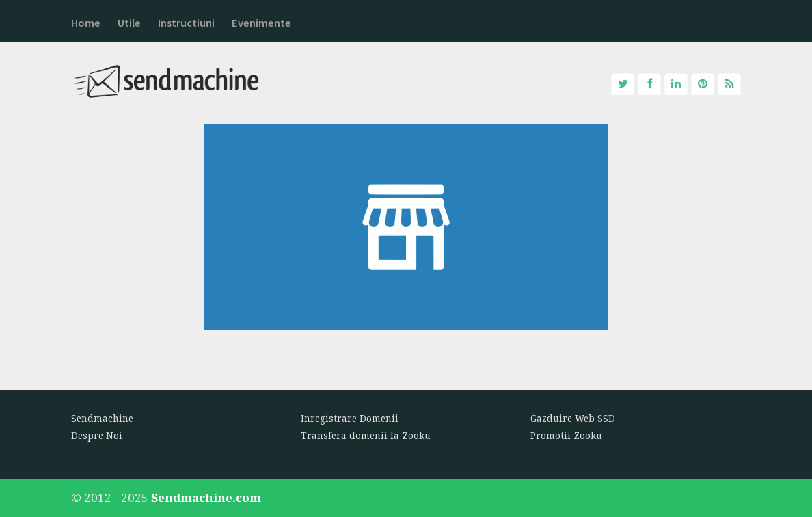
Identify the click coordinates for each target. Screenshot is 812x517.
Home (86, 23)
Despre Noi (97, 436)
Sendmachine (102, 419)
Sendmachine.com (206, 498)
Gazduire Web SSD (573, 419)
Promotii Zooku (566, 436)
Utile (129, 23)
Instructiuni (186, 23)
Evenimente (261, 23)
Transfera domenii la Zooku (366, 436)
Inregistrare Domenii (350, 419)
